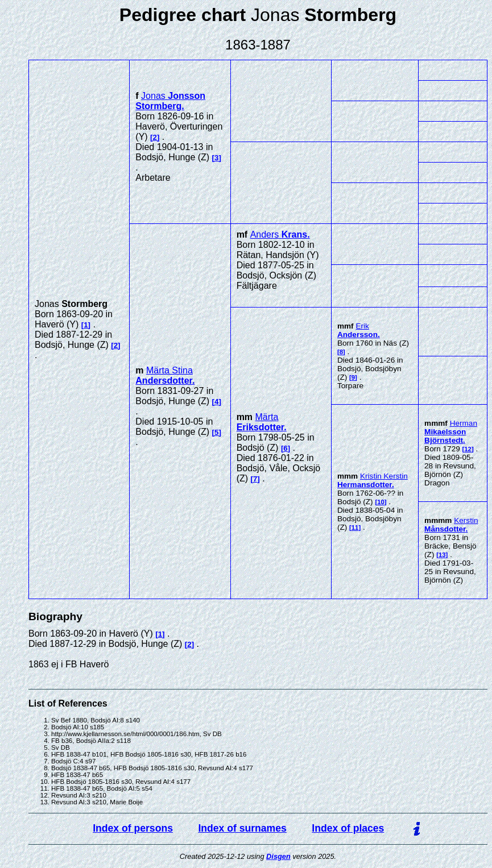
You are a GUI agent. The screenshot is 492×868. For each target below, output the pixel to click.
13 (442, 555)
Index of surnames (242, 828)
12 (468, 449)
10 (381, 502)
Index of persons (133, 828)
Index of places (348, 828)
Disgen (278, 856)
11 (355, 528)
